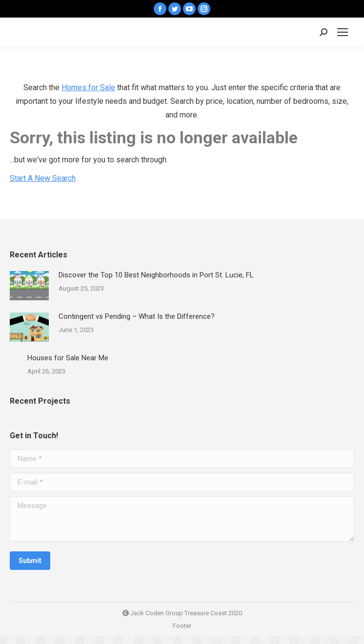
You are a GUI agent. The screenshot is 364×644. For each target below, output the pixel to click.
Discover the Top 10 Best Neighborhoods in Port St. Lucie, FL (156, 275)
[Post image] (29, 286)
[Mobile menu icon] (343, 32)
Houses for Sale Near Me (68, 358)
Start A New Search (43, 178)
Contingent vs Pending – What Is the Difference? (137, 316)
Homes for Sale (88, 88)
